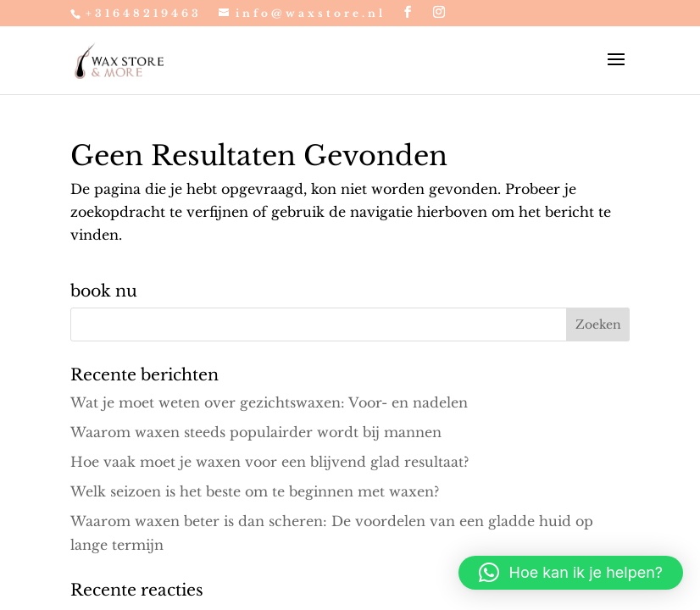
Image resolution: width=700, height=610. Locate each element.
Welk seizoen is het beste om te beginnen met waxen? (255, 491)
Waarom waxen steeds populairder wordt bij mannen (256, 432)
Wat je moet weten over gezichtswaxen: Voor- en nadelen (269, 402)
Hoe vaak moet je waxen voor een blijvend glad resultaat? (269, 462)
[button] (571, 573)
